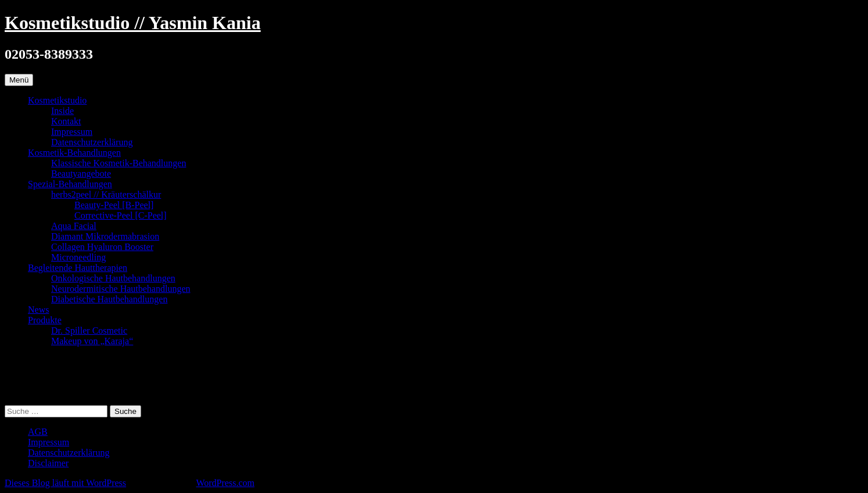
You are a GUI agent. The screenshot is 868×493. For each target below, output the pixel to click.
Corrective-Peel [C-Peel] (121, 215)
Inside (62, 111)
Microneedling (78, 257)
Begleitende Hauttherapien (78, 268)
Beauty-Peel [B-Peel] (114, 205)
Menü (19, 80)
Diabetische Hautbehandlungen (109, 299)
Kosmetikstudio (57, 100)
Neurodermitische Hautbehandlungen (121, 289)
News (38, 310)
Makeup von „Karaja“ (92, 341)
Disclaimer (48, 463)
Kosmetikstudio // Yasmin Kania (133, 23)
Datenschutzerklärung (92, 142)
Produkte (45, 320)
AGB (38, 432)
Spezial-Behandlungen (70, 184)
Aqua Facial (74, 226)
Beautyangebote (81, 174)
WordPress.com (225, 483)
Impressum (72, 132)
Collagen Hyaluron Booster (102, 247)
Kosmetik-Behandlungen (74, 153)
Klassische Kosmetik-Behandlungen (119, 163)
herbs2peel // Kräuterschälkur (106, 194)
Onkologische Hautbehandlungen (113, 278)
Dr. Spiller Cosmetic (89, 331)
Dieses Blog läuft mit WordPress (65, 483)
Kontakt (66, 121)
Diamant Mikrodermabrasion (105, 236)
